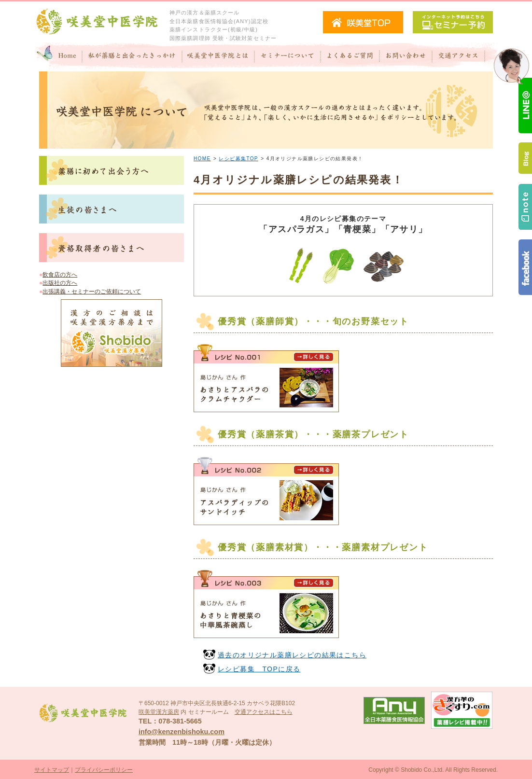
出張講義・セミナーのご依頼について (92, 292)
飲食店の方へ (60, 275)
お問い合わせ (406, 57)
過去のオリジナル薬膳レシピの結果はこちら (292, 655)
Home (58, 57)
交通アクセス (465, 57)
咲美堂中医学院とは (218, 57)
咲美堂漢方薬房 (159, 712)
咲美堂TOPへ (363, 22)
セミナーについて (287, 57)
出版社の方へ (60, 283)
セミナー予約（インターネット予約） (453, 22)
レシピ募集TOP (238, 159)
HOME (202, 159)
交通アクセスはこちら (264, 712)
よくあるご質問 (350, 57)
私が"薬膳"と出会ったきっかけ (133, 57)
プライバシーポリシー (104, 770)
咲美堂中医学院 (97, 22)
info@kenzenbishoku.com (182, 732)
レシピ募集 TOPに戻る (259, 669)
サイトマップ (52, 770)
